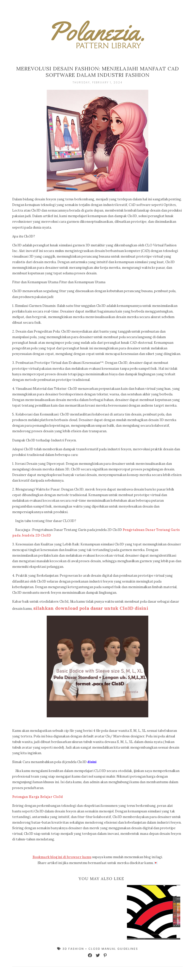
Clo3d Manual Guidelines (113, 949)
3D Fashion (74, 949)
